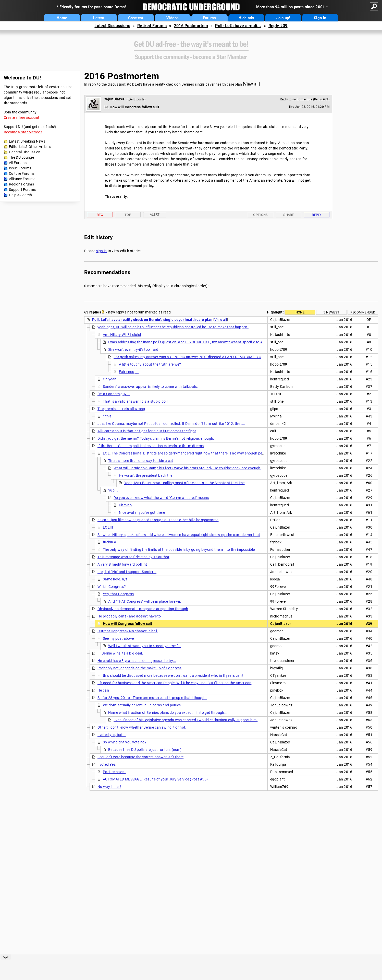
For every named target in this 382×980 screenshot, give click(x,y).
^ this (107, 416)
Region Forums (21, 184)
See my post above (118, 638)
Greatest (136, 18)
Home (62, 18)
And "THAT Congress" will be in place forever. (145, 601)
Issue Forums (20, 168)
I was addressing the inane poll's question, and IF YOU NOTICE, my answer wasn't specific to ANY (188, 342)
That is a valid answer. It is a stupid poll (135, 401)
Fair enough (129, 372)
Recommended (363, 312)
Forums (210, 18)
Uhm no (125, 505)
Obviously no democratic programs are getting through (143, 609)
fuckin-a (109, 542)
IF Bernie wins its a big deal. (120, 653)
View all (251, 84)
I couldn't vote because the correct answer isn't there (140, 757)
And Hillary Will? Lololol (122, 335)
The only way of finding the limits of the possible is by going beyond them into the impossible (179, 550)
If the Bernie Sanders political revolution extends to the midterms (151, 446)
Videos (172, 18)
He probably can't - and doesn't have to (129, 616)
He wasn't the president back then (147, 475)
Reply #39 (278, 26)
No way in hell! (109, 787)
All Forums (18, 163)
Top (128, 215)
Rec (100, 215)
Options (260, 215)
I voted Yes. (107, 764)
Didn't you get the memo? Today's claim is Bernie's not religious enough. (156, 438)
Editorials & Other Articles (30, 147)
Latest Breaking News (27, 141)
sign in (101, 251)
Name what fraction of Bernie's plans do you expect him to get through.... (168, 713)
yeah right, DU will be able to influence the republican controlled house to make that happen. (173, 327)
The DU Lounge (21, 157)
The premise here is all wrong (121, 409)
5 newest (331, 312)
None (300, 312)
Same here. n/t (115, 579)
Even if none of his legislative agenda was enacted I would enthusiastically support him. (186, 720)
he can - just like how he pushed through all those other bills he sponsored (158, 520)
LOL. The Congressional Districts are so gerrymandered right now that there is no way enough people (186, 453)
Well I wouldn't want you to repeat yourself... (145, 646)
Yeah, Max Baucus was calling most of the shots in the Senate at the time (184, 483)
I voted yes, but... (112, 735)
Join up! (283, 18)
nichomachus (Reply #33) (311, 99)
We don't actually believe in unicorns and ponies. (142, 705)
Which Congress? (112, 587)
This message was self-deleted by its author (133, 557)
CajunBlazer (114, 99)
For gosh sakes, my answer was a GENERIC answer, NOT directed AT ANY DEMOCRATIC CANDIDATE (196, 357)
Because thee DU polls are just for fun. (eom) (145, 750)
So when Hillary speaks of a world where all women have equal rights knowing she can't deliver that (179, 535)
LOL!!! (108, 527)
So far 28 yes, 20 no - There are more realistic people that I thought (152, 698)
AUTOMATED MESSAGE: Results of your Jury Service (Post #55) (155, 779)
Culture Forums (22, 173)
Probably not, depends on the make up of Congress (139, 668)
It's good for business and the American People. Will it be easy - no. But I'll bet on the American (174, 683)
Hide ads (246, 18)
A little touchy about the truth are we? (150, 364)
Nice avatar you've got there (142, 512)
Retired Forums (152, 26)
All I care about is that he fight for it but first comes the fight (147, 431)
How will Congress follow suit (128, 624)
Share (289, 215)
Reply (317, 215)
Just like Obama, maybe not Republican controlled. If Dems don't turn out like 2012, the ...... (172, 424)
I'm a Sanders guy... (114, 394)
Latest (99, 18)
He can (103, 690)
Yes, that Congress (118, 594)
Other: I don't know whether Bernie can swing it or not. (142, 727)
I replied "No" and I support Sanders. (127, 572)
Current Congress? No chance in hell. (128, 631)
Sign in (320, 18)
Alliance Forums (22, 179)
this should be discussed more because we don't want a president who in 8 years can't (173, 675)
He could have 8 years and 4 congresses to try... (137, 661)
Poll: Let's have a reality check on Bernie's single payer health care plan (184, 84)
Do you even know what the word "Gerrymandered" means (161, 498)
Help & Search (20, 195)
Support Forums (22, 190)
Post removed (114, 772)
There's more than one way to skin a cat (141, 461)
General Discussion (25, 152)
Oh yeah (110, 379)
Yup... (113, 490)
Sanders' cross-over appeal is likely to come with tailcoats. (151, 387)
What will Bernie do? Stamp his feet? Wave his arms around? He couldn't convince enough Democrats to (199, 468)
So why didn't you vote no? (125, 742)
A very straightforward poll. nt (122, 564)
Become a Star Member (23, 132)
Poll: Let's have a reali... (238, 26)
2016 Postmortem (191, 26)
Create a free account (22, 118)
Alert (155, 214)
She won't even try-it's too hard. (134, 349)
